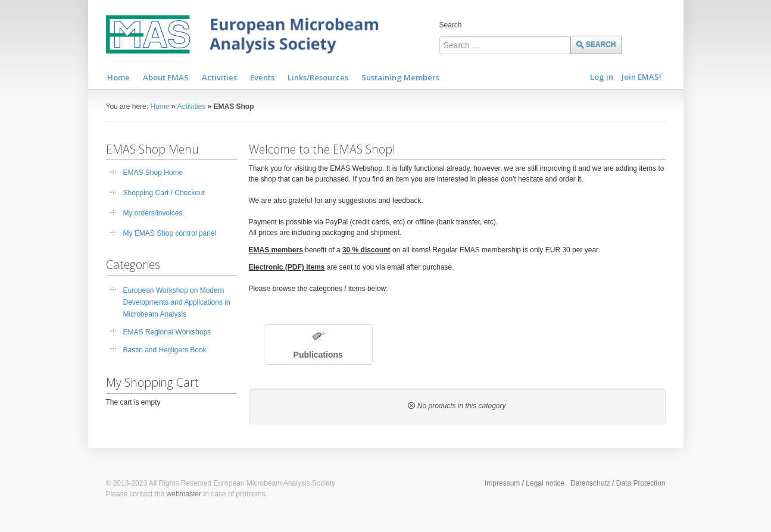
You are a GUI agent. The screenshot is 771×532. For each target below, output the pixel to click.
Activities (191, 107)
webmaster (184, 494)
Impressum (502, 483)
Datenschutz (590, 483)
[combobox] (505, 45)
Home (160, 107)
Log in (602, 77)
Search (451, 25)
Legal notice (545, 483)
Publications (318, 355)
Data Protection (641, 483)
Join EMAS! (642, 77)
